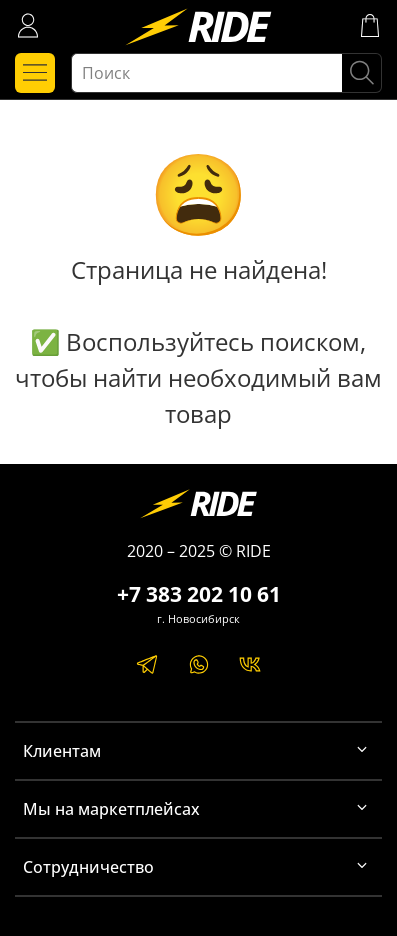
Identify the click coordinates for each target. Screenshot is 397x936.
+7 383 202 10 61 (199, 594)
